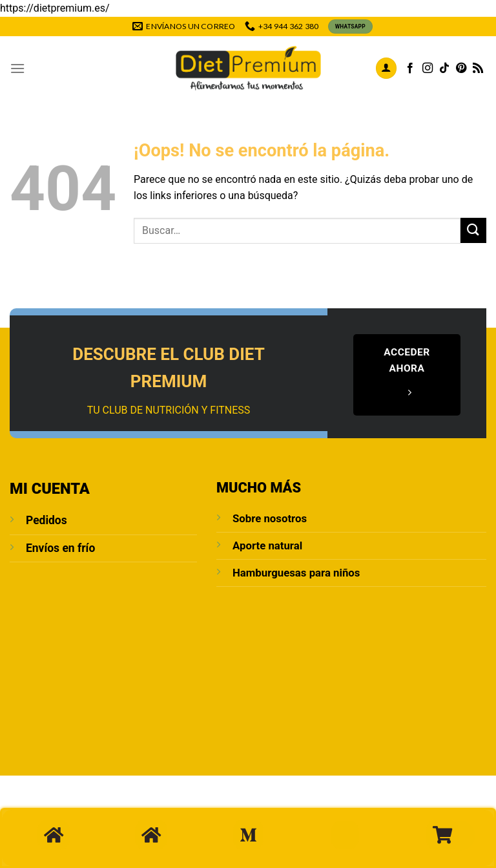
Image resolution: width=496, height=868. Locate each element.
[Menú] (17, 68)
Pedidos (46, 520)
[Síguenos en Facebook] (410, 69)
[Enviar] (473, 230)
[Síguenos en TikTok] (444, 69)
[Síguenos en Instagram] (428, 69)
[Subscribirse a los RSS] (478, 69)
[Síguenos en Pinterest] (461, 69)
